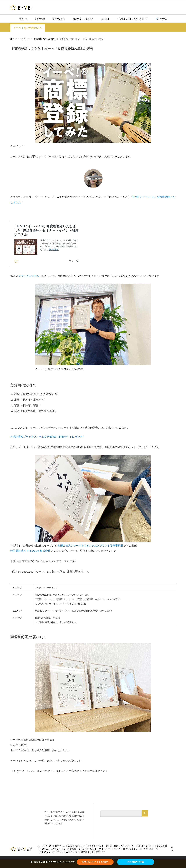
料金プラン (60, 846)
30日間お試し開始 (76, 846)
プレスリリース (47, 852)
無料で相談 (40, 19)
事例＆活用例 (161, 846)
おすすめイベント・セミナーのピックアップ (108, 846)
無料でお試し (59, 19)
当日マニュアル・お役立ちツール (133, 19)
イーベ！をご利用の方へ (28, 28)
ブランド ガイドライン (68, 852)
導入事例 (23, 19)
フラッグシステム (29, 276)
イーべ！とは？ (45, 846)
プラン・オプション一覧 (90, 849)
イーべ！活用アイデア (141, 846)
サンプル (105, 19)
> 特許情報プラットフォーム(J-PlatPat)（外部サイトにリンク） (48, 437)
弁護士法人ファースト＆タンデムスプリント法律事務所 (91, 546)
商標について (87, 852)
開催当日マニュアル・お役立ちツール (141, 849)
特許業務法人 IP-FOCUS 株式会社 (30, 551)
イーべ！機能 (69, 849)
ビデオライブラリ (112, 849)
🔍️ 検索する (161, 19)
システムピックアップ (50, 849)
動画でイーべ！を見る (83, 19)
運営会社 (100, 852)
